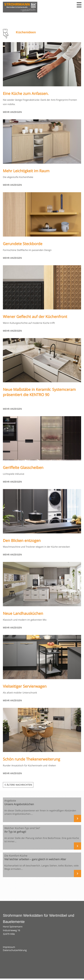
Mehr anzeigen (12, 112)
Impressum (9, 947)
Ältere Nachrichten (18, 785)
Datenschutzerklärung (15, 950)
